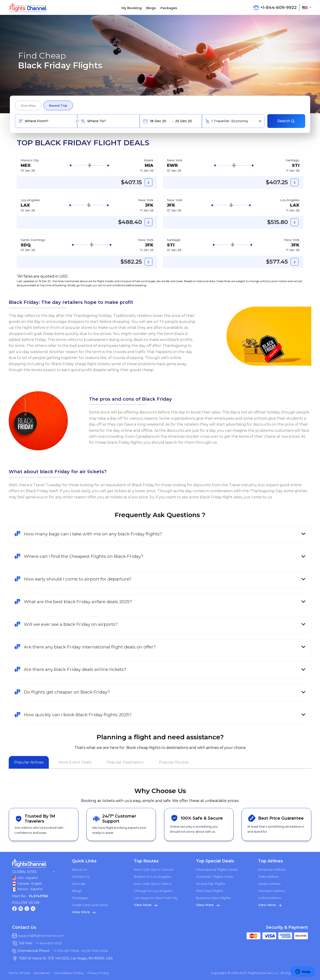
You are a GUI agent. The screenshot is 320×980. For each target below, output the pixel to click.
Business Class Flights (213, 898)
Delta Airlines (268, 877)
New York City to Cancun (154, 869)
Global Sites (33, 872)
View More (84, 912)
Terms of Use (19, 973)
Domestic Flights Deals (215, 877)
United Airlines (269, 898)
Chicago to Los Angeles (153, 891)
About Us (80, 869)
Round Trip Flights (211, 884)
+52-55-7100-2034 (94, 951)
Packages (169, 8)
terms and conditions (112, 285)
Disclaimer (42, 973)
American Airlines (272, 869)
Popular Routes (174, 762)
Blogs (151, 8)
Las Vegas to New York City (156, 898)
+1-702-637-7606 (66, 951)
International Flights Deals (217, 869)
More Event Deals (75, 762)
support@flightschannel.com (41, 936)
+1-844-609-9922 (49, 943)
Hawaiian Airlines (271, 891)
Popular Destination (125, 762)
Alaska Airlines (269, 884)
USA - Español (25, 878)
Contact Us (81, 877)
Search (286, 121)
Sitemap (79, 884)
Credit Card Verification (90, 905)
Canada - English (27, 884)
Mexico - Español (27, 889)
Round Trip (58, 105)
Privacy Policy (98, 973)
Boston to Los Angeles (152, 877)
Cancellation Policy (69, 973)
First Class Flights (210, 891)
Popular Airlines (29, 762)
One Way (28, 105)
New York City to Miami (153, 884)
